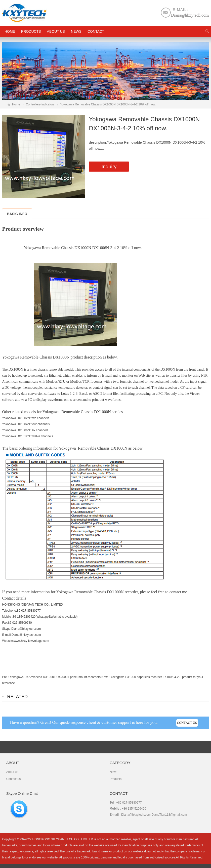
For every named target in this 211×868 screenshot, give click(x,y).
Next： (106, 677)
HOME (10, 31)
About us (56, 31)
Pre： (6, 677)
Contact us (13, 779)
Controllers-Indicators (40, 104)
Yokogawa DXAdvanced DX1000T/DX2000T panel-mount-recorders (55, 677)
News (76, 31)
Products (31, 31)
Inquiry (109, 167)
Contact (96, 31)
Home (16, 104)
